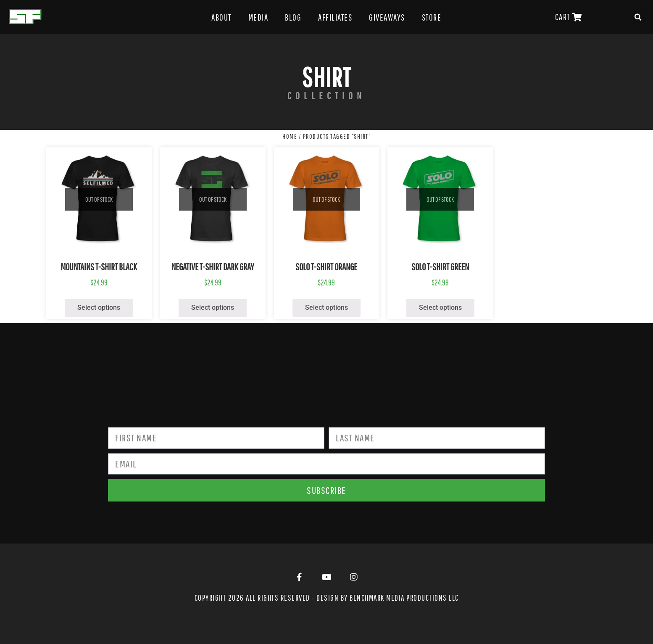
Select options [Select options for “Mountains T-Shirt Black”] (99, 307)
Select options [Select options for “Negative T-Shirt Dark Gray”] (213, 307)
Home (290, 136)
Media (258, 17)
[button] (638, 17)
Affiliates (335, 17)
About (221, 17)
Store (432, 17)
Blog (293, 17)
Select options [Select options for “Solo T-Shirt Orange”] (326, 307)
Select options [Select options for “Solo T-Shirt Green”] (440, 307)
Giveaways (387, 17)
